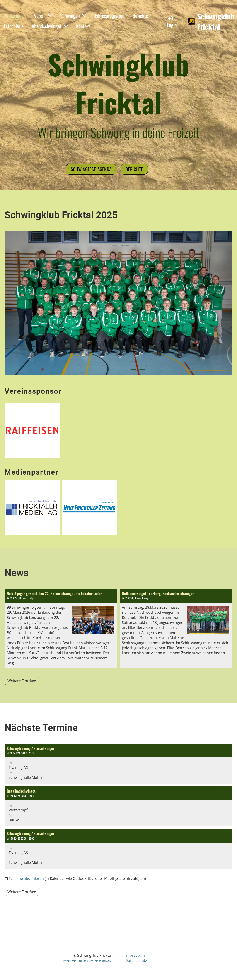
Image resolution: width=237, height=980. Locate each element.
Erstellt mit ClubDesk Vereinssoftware (87, 961)
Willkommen (15, 16)
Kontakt (83, 26)
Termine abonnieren (26, 878)
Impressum (135, 955)
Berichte (140, 16)
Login (172, 22)
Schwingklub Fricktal (216, 21)
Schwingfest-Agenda (91, 169)
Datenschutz (136, 961)
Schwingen (73, 16)
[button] (119, 764)
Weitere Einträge (22, 681)
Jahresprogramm (109, 16)
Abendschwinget (50, 26)
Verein (43, 16)
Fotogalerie (14, 26)
